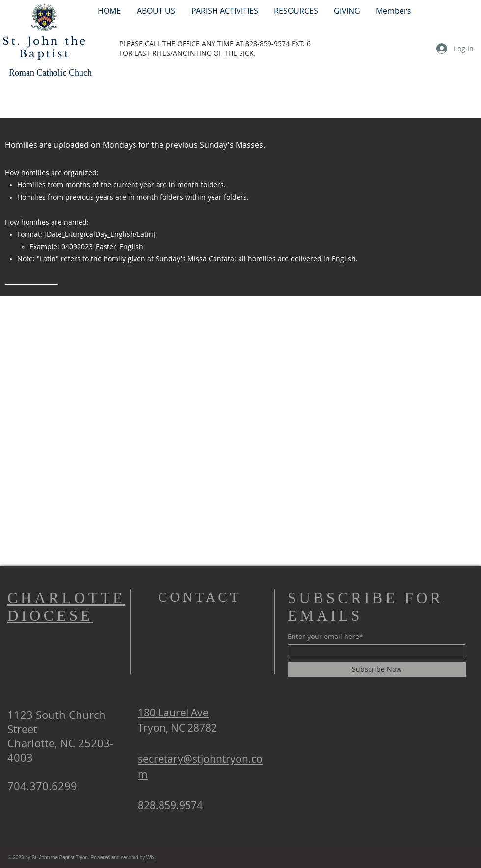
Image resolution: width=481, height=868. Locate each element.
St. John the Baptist (45, 48)
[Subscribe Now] (377, 669)
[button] (225, 11)
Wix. (151, 857)
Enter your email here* (325, 637)
